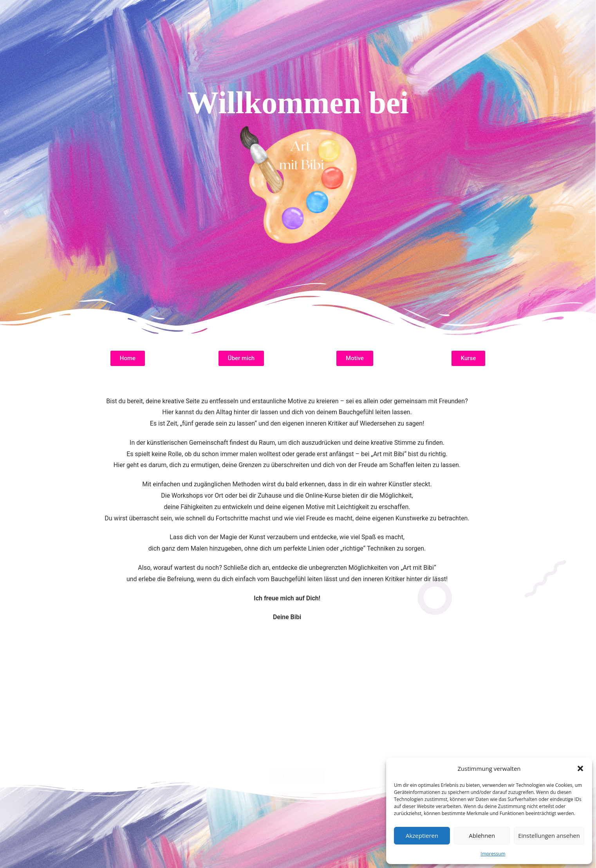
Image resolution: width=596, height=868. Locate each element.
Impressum (493, 854)
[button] (580, 768)
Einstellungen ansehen (549, 835)
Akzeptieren (422, 835)
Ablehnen (482, 835)
